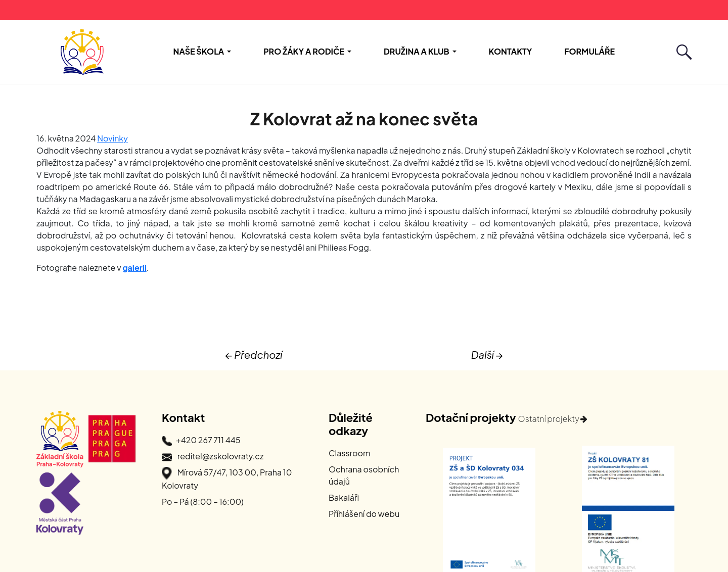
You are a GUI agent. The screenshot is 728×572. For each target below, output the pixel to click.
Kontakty (511, 51)
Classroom (350, 453)
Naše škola (199, 51)
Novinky (112, 138)
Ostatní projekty (553, 419)
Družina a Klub (417, 51)
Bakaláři (344, 497)
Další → (487, 354)
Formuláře (589, 51)
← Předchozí (254, 354)
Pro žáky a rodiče (304, 51)
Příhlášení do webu (364, 514)
